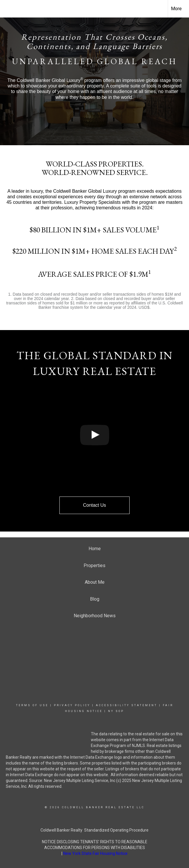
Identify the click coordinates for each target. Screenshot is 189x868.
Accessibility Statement (127, 705)
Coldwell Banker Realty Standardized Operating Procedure (95, 830)
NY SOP (116, 711)
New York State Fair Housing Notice (95, 853)
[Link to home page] (7, 8)
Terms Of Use (32, 705)
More (176, 9)
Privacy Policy (72, 705)
